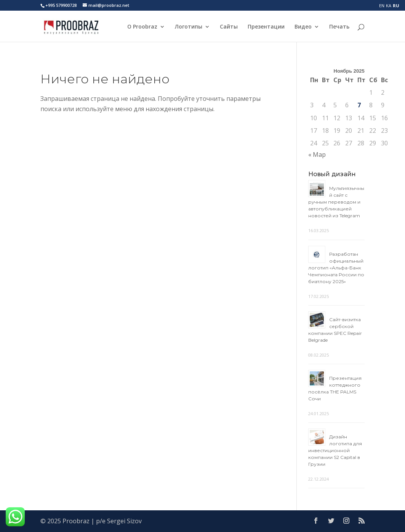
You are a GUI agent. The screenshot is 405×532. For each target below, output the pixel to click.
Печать (339, 27)
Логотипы (189, 27)
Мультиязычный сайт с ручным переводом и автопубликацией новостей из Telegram (336, 202)
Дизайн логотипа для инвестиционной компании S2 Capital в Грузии (335, 450)
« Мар (317, 155)
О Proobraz (142, 27)
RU (396, 6)
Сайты (229, 27)
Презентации (266, 27)
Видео (303, 27)
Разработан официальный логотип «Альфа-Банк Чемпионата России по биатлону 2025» (336, 268)
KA (389, 6)
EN (382, 6)
